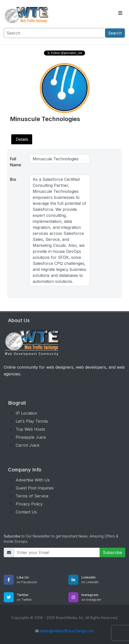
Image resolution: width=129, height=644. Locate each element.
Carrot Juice (28, 445)
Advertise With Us (33, 480)
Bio (13, 179)
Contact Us (26, 512)
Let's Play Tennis (32, 421)
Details (22, 139)
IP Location (26, 413)
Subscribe (112, 552)
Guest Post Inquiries (35, 488)
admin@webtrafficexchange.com (67, 631)
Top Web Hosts (30, 429)
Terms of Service (32, 496)
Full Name (16, 162)
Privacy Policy (29, 504)
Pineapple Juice (31, 437)
